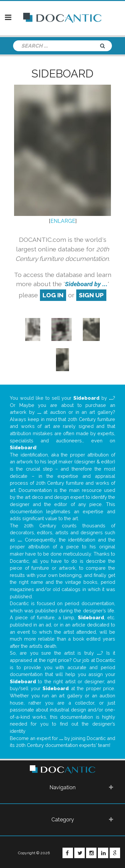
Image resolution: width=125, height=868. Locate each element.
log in (53, 295)
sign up (91, 295)
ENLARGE (63, 221)
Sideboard (62, 74)
